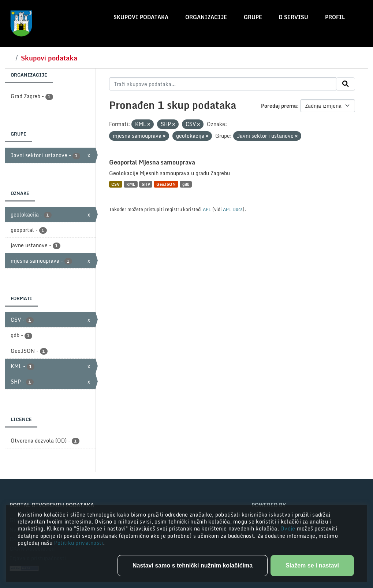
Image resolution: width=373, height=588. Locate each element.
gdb (186, 184)
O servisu (293, 17)
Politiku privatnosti (79, 543)
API (207, 209)
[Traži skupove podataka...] (223, 84)
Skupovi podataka (141, 17)
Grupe (253, 17)
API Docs (233, 209)
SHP (146, 184)
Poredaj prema (279, 106)
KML (131, 184)
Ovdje (289, 528)
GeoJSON (166, 184)
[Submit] (346, 84)
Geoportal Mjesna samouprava (152, 162)
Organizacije (206, 17)
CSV (115, 184)
